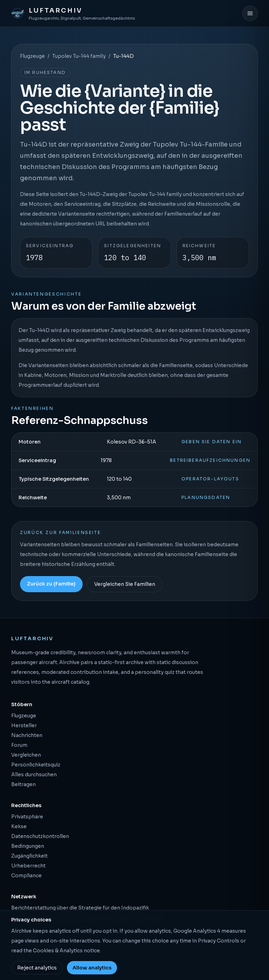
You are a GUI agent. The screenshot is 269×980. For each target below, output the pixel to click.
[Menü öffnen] (250, 13)
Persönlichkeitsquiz (36, 765)
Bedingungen (28, 846)
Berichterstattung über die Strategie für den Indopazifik (80, 908)
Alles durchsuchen (34, 775)
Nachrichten (27, 735)
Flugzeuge (32, 56)
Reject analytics (37, 968)
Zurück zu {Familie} (51, 584)
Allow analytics (92, 968)
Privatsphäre (27, 817)
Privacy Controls (219, 941)
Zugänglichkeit (29, 856)
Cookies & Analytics (58, 951)
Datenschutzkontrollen (40, 836)
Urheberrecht (28, 866)
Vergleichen (26, 755)
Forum (19, 745)
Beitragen (23, 784)
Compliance (26, 876)
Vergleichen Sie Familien (125, 584)
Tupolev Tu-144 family (79, 56)
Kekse (19, 826)
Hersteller (24, 725)
